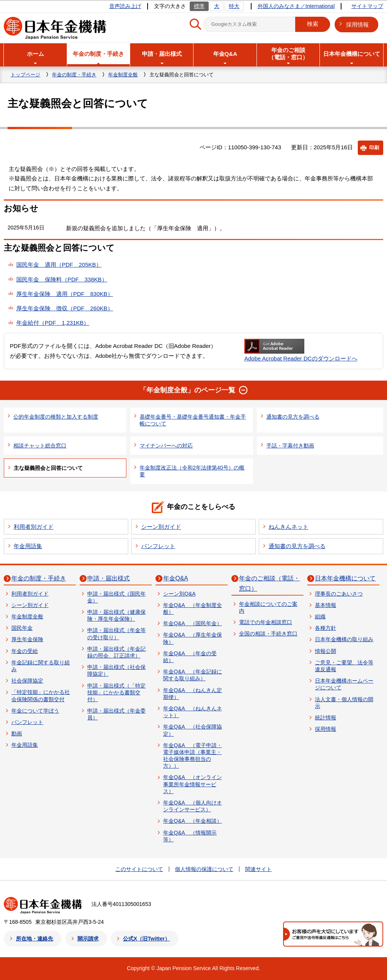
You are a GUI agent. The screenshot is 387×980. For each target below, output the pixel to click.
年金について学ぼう (35, 711)
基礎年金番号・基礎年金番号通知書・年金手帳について (193, 420)
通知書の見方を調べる (293, 417)
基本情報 (326, 605)
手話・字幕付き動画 (290, 446)
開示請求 (88, 939)
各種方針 (326, 628)
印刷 (374, 148)
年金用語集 (28, 546)
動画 (17, 733)
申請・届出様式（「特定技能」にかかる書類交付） (116, 692)
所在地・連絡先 (35, 939)
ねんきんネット (289, 527)
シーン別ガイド (161, 527)
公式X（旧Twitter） (146, 939)
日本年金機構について (345, 578)
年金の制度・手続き (74, 75)
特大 (234, 6)
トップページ (25, 75)
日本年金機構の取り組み (344, 639)
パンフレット (158, 546)
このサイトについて (139, 869)
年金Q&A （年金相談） (193, 821)
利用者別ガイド (34, 527)
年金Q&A (176, 578)
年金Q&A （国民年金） (193, 623)
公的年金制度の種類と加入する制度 (56, 417)
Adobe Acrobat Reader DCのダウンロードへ (301, 350)
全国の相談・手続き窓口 (268, 634)
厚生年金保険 (27, 639)
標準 (199, 6)
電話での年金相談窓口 (266, 622)
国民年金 (22, 628)
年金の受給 (25, 651)
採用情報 (357, 24)
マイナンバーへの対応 (166, 446)
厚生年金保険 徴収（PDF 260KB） (65, 308)
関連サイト (258, 869)
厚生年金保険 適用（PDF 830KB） (65, 294)
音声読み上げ (125, 6)
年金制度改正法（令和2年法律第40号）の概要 (192, 471)
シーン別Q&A (179, 594)
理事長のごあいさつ (339, 594)
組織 (320, 616)
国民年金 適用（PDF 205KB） (59, 265)
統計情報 (326, 718)
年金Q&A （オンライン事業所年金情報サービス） (193, 784)
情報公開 (326, 651)
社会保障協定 (27, 681)
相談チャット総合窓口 (40, 446)
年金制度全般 (123, 75)
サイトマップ (367, 6)
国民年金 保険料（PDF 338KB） (62, 279)
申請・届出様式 (109, 578)
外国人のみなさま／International (296, 6)
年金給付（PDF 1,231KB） (53, 323)
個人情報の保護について (204, 869)
